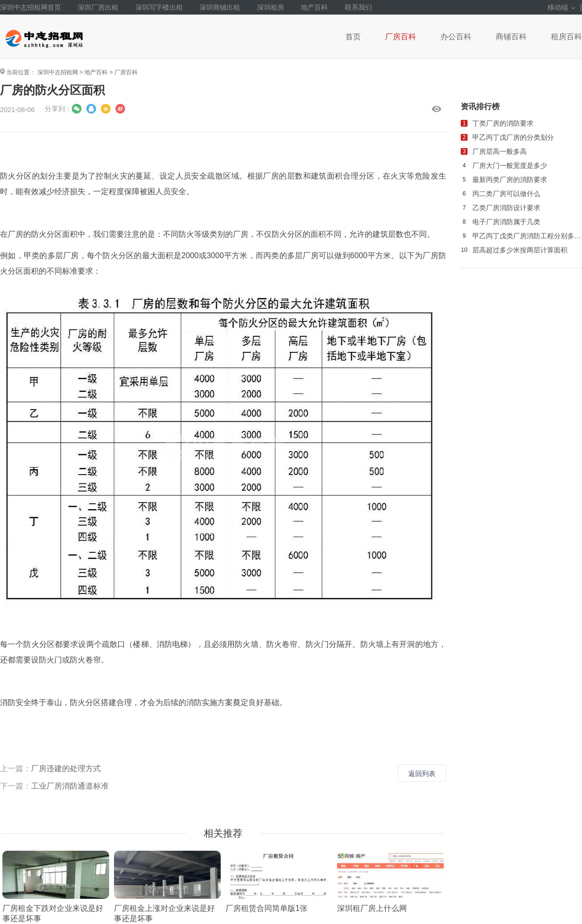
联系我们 (358, 7)
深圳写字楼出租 (159, 7)
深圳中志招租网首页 (31, 7)
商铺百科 (511, 37)
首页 (353, 37)
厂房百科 (401, 37)
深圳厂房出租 (98, 7)
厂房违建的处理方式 (66, 768)
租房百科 (566, 37)
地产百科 (314, 7)
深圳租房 (271, 7)
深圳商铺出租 (220, 7)
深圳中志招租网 (58, 72)
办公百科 (456, 37)
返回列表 (422, 774)
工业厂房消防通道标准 (70, 786)
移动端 (561, 7)
